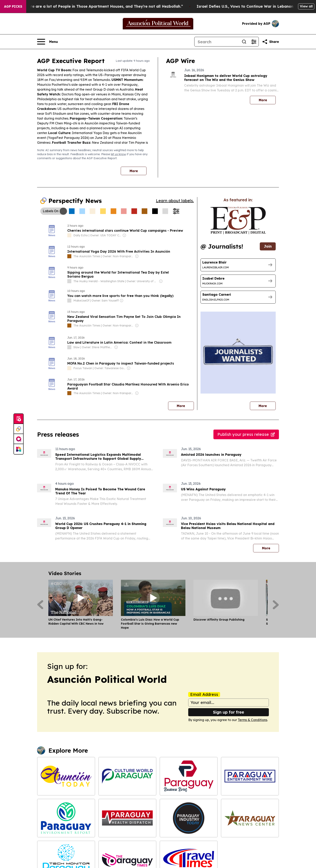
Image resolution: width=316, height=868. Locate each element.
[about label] (69, 235)
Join (268, 246)
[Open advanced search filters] (254, 42)
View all (306, 6)
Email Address (204, 694)
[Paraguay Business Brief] (189, 776)
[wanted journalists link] (238, 220)
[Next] (276, 605)
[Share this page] (270, 42)
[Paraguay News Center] (250, 818)
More (134, 171)
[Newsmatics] (19, 449)
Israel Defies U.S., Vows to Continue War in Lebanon (263, 6)
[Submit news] (19, 419)
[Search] (217, 42)
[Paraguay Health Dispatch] (127, 818)
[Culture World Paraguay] (127, 776)
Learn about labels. (175, 201)
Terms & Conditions (253, 720)
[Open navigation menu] (47, 42)
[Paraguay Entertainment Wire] (250, 776)
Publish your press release (246, 434)
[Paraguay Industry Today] (189, 818)
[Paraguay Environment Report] (66, 818)
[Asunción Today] (66, 776)
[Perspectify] (19, 429)
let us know (118, 154)
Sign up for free (229, 712)
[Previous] (40, 605)
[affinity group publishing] (19, 439)
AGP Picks (13, 6)
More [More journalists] (267, 405)
